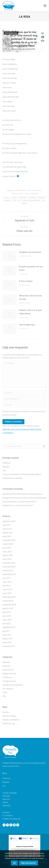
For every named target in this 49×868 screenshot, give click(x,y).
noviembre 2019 (9, 567)
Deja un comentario (31, 193)
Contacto (6, 812)
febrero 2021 (8, 533)
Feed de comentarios (11, 720)
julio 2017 (6, 631)
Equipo (5, 802)
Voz (4, 471)
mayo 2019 (7, 582)
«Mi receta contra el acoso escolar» (30, 297)
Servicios (6, 799)
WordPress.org (9, 724)
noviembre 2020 (9, 540)
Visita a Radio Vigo (27, 325)
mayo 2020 (7, 552)
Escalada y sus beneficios (30, 252)
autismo (14, 198)
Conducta (6, 666)
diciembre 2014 (9, 646)
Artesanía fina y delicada (12, 478)
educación (7, 200)
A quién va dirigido (10, 793)
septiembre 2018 (9, 605)
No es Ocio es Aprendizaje (36, 498)
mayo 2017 (7, 635)
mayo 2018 (7, 620)
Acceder (6, 712)
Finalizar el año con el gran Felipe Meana (30, 312)
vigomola (24, 203)
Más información (29, 863)
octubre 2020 (8, 544)
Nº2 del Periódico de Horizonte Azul (28, 494)
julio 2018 (6, 612)
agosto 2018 (8, 608)
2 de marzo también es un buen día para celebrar (22, 474)
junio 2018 (7, 616)
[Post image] (9, 256)
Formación (7, 677)
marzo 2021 (7, 529)
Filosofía (6, 796)
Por (34, 190)
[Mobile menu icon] (45, 6)
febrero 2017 (8, 639)
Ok (14, 863)
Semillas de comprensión (13, 685)
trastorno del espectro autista (31, 200)
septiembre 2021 (9, 521)
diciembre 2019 (9, 563)
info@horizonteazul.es (11, 819)
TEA (4, 696)
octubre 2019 (8, 571)
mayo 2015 (7, 643)
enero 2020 (7, 559)
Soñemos (7, 463)
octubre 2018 (8, 601)
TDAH (5, 693)
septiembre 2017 (9, 627)
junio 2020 (7, 548)
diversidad (41, 198)
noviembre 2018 (9, 597)
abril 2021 (6, 525)
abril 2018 (6, 624)
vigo (43, 200)
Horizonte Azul (8, 502)
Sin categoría (8, 689)
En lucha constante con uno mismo (31, 268)
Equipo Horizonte (9, 674)
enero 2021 (7, 536)
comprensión (32, 198)
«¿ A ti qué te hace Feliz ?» (27, 502)
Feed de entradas (9, 716)
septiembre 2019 (9, 574)
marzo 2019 (7, 589)
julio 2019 (6, 578)
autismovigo (23, 198)
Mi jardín (6, 467)
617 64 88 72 (8, 816)
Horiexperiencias (11, 33)
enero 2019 (7, 593)
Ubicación (7, 806)
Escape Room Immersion (13, 498)
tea (19, 200)
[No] (46, 859)
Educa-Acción (8, 670)
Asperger (6, 662)
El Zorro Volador (26, 281)
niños (14, 200)
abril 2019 (6, 586)
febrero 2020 (8, 555)
